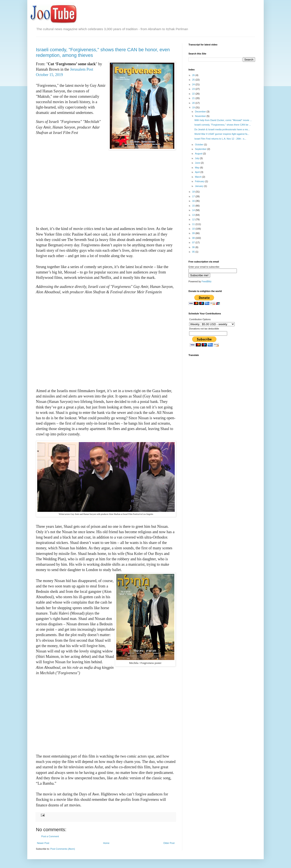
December (201, 112)
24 (194, 84)
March (199, 177)
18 (194, 192)
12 (194, 219)
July (197, 158)
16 (194, 201)
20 (194, 103)
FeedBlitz (207, 281)
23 (194, 89)
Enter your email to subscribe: (204, 267)
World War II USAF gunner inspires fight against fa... (222, 134)
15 (194, 206)
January (199, 186)
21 (194, 98)
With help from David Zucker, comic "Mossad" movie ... (223, 120)
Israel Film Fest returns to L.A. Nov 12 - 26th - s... (220, 139)
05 (194, 252)
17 (194, 196)
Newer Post (43, 843)
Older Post (169, 843)
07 (194, 242)
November (201, 116)
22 (194, 94)
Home (106, 843)
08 (194, 238)
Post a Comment (50, 836)
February (200, 181)
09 (194, 233)
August (199, 154)
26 (194, 75)
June (198, 163)
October (199, 144)
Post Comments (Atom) (63, 849)
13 (194, 215)
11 (194, 224)
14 (194, 210)
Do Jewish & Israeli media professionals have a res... (222, 129)
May (198, 168)
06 (194, 247)
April (198, 172)
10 (194, 229)
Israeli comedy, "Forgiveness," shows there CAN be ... (223, 125)
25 (194, 80)
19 (194, 107)
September (201, 149)
